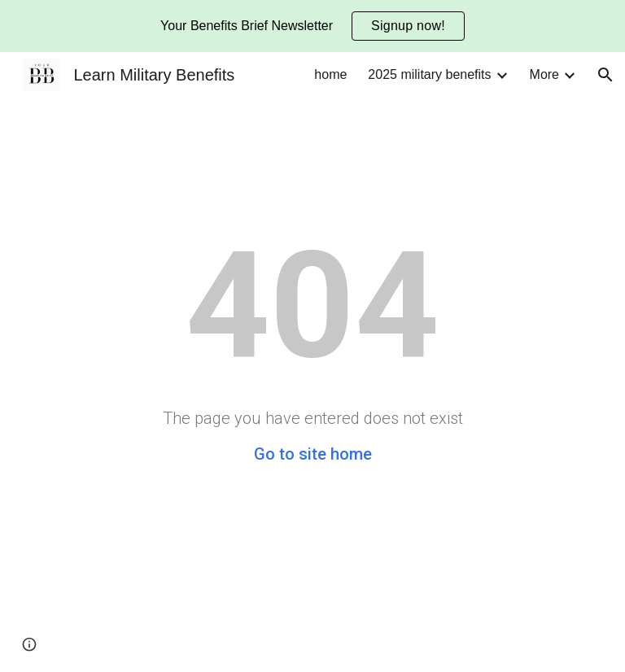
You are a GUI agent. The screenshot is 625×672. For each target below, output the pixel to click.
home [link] (330, 74)
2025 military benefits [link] (429, 74)
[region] (312, 26)
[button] (605, 75)
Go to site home (313, 454)
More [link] (544, 74)
